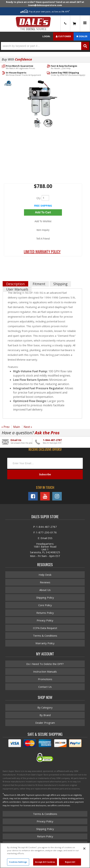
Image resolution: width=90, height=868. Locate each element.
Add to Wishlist (43, 221)
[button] (45, 46)
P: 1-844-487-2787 (45, 527)
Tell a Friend (43, 239)
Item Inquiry (43, 230)
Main (17, 427)
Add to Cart (43, 212)
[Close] (84, 849)
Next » (28, 427)
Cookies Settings (18, 862)
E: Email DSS (45, 538)
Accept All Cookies (45, 862)
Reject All (70, 862)
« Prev (5, 427)
